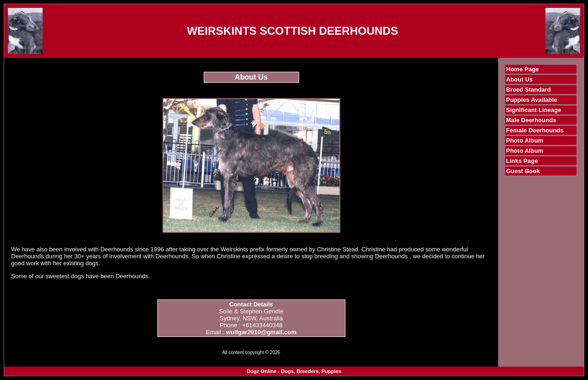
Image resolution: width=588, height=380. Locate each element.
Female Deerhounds (535, 130)
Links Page (522, 161)
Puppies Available (532, 100)
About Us (519, 79)
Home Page (522, 69)
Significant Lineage (534, 110)
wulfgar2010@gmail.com (261, 332)
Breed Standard (529, 90)
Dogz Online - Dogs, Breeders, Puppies (294, 371)
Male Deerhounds (531, 120)
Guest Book (523, 171)
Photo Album (525, 140)
